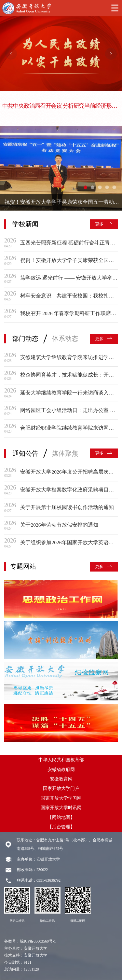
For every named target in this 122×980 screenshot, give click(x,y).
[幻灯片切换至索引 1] (85, 187)
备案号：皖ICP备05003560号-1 (30, 941)
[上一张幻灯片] (11, 54)
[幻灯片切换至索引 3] (100, 187)
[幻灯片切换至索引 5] (114, 187)
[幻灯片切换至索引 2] (93, 187)
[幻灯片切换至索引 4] (107, 187)
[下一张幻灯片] (111, 54)
